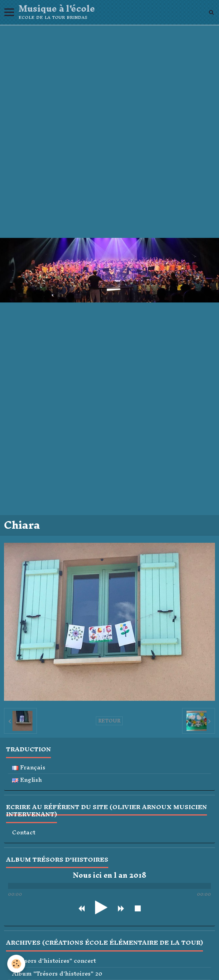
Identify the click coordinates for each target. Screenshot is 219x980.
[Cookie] (16, 964)
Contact (24, 833)
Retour (109, 721)
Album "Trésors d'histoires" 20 (57, 974)
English (27, 780)
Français (29, 768)
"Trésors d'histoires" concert (54, 961)
